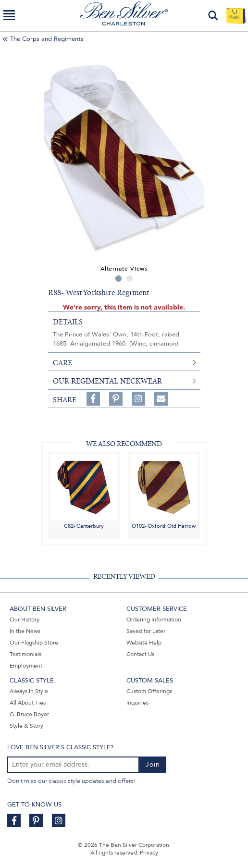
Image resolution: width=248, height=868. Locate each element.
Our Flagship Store (34, 643)
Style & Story (26, 726)
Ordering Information (154, 620)
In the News (25, 631)
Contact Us (140, 654)
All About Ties (28, 703)
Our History (25, 620)
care (62, 363)
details (68, 322)
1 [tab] (118, 279)
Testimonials (25, 654)
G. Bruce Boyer (29, 714)
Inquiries (137, 703)
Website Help (144, 643)
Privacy (149, 853)
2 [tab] (130, 279)
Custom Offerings (149, 691)
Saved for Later (146, 631)
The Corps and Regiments (47, 39)
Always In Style (29, 691)
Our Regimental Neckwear (107, 381)
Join (153, 764)
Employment (26, 666)
